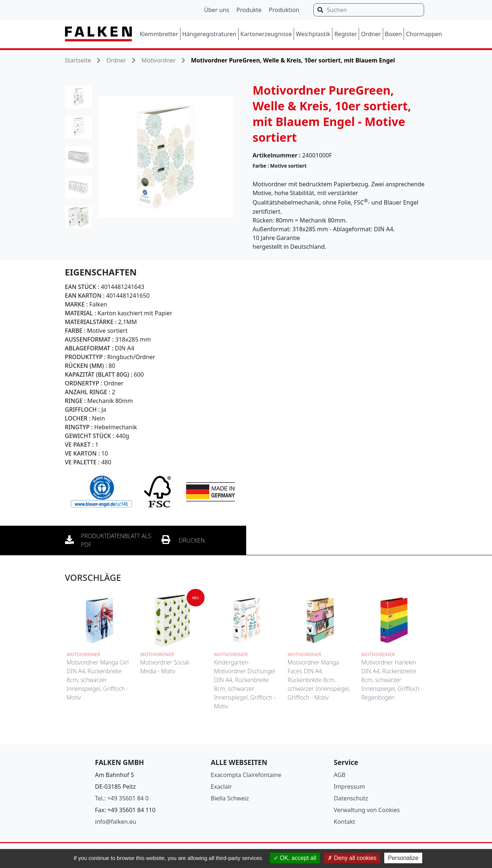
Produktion (284, 10)
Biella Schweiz (230, 798)
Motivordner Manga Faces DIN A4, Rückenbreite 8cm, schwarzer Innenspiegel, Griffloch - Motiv (319, 680)
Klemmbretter (159, 34)
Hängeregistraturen (209, 34)
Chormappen (424, 34)
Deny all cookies (352, 858)
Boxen (394, 34)
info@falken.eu (116, 822)
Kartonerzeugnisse (266, 34)
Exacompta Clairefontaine (246, 775)
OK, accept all (295, 858)
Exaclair (221, 787)
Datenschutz (351, 798)
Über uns (217, 10)
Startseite (78, 60)
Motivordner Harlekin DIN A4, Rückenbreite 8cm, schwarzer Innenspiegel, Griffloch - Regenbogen (392, 680)
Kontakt (345, 822)
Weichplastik (313, 34)
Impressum (350, 787)
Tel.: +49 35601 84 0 (122, 798)
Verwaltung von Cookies (367, 810)
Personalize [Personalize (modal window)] (403, 858)
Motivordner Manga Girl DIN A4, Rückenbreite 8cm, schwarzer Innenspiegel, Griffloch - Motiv (98, 680)
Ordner (371, 34)
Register (346, 34)
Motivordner (159, 60)
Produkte (249, 10)
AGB (340, 775)
